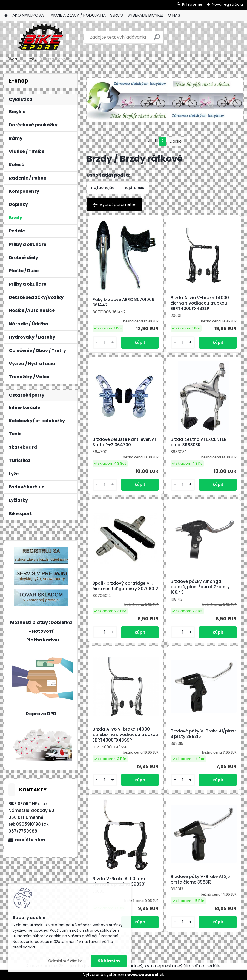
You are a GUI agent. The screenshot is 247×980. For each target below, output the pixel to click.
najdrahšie (134, 188)
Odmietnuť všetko (65, 961)
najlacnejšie (103, 188)
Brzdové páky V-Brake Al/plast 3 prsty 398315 (203, 734)
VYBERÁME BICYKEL (145, 15)
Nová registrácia (227, 4)
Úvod (12, 59)
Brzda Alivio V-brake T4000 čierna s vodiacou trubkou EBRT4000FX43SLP (200, 303)
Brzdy (31, 59)
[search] (157, 39)
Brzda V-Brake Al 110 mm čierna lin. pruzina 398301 (119, 882)
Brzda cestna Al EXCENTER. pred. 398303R (199, 442)
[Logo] (42, 37)
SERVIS (117, 15)
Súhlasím (109, 961)
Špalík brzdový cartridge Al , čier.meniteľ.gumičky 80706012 (125, 586)
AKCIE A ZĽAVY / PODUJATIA (78, 15)
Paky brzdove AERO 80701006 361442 (124, 302)
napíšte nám (30, 840)
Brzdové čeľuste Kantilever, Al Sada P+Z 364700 (124, 442)
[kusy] (105, 343)
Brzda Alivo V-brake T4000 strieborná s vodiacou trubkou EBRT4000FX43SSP (125, 735)
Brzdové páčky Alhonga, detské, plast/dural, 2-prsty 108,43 (200, 587)
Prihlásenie (192, 4)
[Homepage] (6, 15)
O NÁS (174, 15)
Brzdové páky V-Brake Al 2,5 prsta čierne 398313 (200, 879)
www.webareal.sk (146, 975)
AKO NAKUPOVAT (29, 15)
